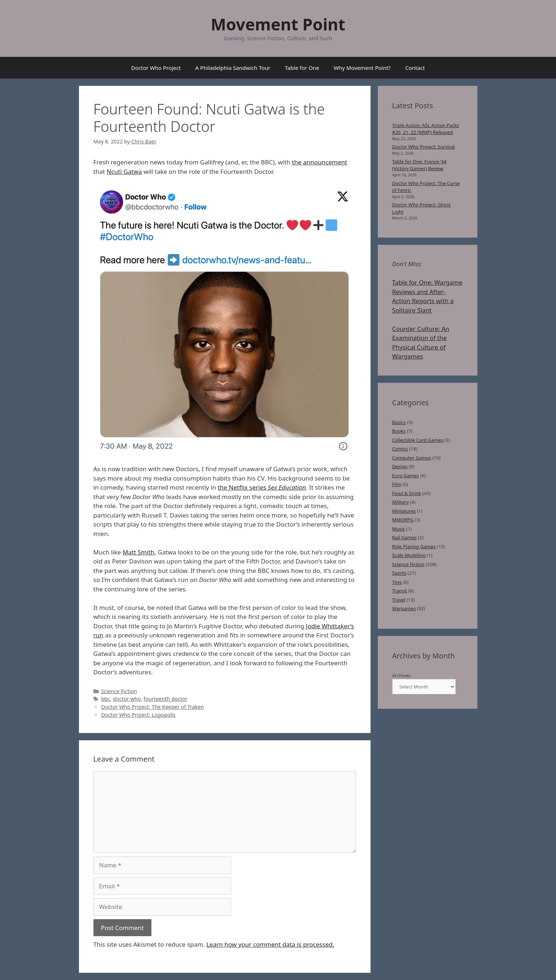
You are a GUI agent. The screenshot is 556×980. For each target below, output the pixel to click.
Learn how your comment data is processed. (270, 944)
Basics (399, 422)
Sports (399, 573)
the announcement (319, 162)
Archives (402, 675)
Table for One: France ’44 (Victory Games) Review (419, 165)
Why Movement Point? (362, 68)
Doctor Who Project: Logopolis (138, 715)
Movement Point (278, 24)
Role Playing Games (414, 546)
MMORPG (403, 520)
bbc (106, 699)
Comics (400, 449)
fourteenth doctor (165, 699)
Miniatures (404, 511)
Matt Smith (138, 552)
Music (399, 529)
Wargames (404, 608)
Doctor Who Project (156, 68)
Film (397, 484)
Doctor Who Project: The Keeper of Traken (152, 707)
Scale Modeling (409, 555)
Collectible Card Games (418, 440)
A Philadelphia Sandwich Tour (233, 68)
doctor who (127, 699)
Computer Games (412, 458)
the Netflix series (262, 487)
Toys (397, 582)
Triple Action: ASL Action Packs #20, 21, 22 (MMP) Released (426, 129)
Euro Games (406, 476)
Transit (400, 591)
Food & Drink (407, 493)
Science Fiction (119, 691)
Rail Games (405, 537)
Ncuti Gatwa (124, 171)
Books (399, 431)
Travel (399, 600)
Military (401, 502)
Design (400, 466)
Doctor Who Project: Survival (424, 147)
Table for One (302, 68)
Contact (415, 68)
